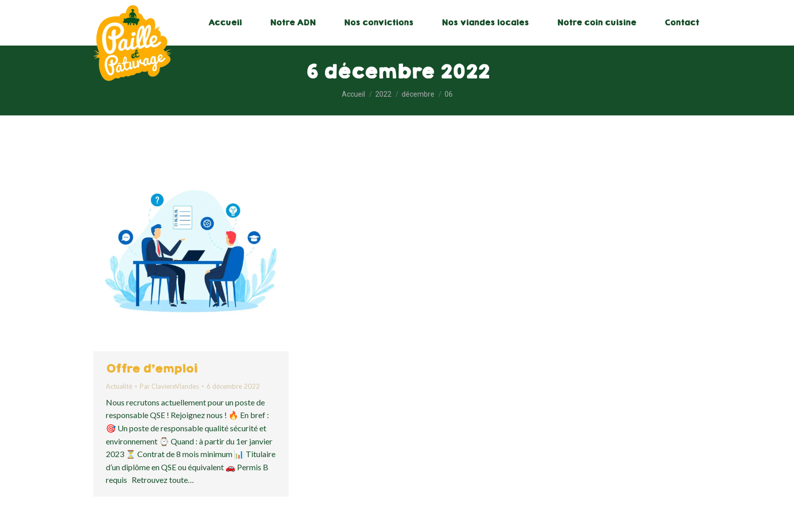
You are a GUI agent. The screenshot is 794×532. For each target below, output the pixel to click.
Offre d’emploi (152, 369)
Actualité (119, 386)
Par (169, 386)
